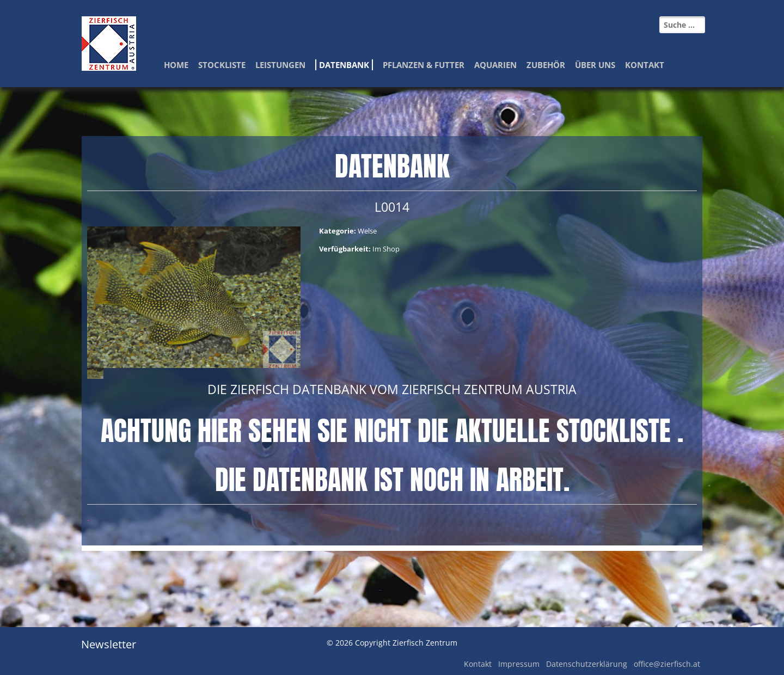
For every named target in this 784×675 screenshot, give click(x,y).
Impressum (519, 664)
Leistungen (280, 65)
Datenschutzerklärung (587, 664)
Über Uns (595, 65)
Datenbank (344, 65)
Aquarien (495, 65)
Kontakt (645, 65)
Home (176, 65)
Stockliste (222, 65)
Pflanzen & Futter (424, 65)
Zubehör (546, 65)
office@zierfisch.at (667, 664)
